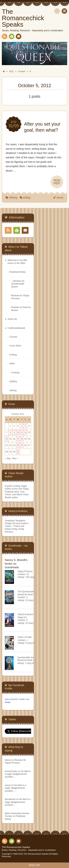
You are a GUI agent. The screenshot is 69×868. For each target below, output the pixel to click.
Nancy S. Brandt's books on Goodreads (16, 564)
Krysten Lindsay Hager (16, 486)
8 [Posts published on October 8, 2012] (10, 432)
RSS (4, 37)
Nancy (8, 760)
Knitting (13, 355)
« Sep (8, 458)
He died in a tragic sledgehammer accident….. (18, 774)
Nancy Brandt (11, 699)
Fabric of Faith (25, 637)
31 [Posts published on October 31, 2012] (18, 452)
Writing (13, 198)
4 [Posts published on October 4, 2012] (22, 426)
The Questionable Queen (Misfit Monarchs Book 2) (33, 593)
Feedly (11, 37)
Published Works (18, 272)
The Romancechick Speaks (16, 847)
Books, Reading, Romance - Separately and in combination (29, 850)
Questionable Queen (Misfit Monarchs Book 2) (31, 659)
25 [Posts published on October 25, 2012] (22, 445)
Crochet (13, 337)
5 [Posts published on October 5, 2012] (25, 426)
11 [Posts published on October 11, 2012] (22, 432)
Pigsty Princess (25, 571)
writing (26, 198)
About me (12, 319)
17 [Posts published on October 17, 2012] (18, 439)
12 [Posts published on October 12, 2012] (25, 432)
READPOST (57, 182)
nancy (60, 198)
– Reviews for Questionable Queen (18, 284)
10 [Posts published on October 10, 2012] (18, 432)
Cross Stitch (15, 346)
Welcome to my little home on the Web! (17, 262)
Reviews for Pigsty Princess (15, 761)
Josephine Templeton (15, 521)
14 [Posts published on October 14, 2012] (7, 439)
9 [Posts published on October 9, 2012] (14, 432)
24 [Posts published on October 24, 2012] (18, 445)
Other (12, 364)
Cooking (15, 373)
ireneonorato (11, 771)
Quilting (13, 381)
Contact (18, 37)
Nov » (15, 458)
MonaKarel (10, 799)
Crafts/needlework (16, 328)
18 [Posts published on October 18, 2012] (22, 439)
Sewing (13, 390)
